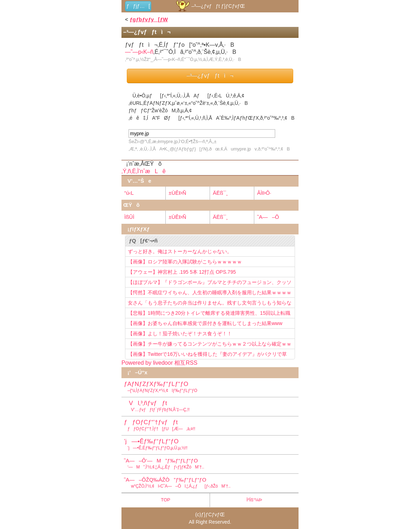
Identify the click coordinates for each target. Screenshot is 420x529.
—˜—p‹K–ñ (139, 52)
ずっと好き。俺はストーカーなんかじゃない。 (180, 251)
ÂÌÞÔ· (264, 193)
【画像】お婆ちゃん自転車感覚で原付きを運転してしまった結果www (205, 323)
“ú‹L (129, 193)
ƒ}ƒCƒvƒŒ (213, 514)
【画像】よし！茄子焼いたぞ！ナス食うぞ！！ (180, 334)
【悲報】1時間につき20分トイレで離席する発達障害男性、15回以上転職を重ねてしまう (209, 314)
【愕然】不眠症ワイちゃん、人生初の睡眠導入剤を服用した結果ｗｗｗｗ (210, 292)
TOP (166, 500)
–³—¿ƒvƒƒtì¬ (210, 76)
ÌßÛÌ (129, 217)
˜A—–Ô (268, 217)
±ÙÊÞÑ (177, 193)
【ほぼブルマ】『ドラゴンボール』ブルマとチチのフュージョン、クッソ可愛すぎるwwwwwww (210, 283)
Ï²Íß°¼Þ (254, 500)
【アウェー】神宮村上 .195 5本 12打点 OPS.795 (182, 272)
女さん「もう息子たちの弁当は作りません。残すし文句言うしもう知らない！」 (210, 304)
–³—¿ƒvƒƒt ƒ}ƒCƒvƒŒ (210, 6)
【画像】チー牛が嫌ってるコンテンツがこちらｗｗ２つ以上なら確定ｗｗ (210, 344)
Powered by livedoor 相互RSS (159, 363)
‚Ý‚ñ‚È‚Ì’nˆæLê (144, 171)
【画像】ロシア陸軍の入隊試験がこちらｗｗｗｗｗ (185, 262)
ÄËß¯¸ (220, 193)
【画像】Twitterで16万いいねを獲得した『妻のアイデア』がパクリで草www (207, 355)
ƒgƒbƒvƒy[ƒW (149, 19)
